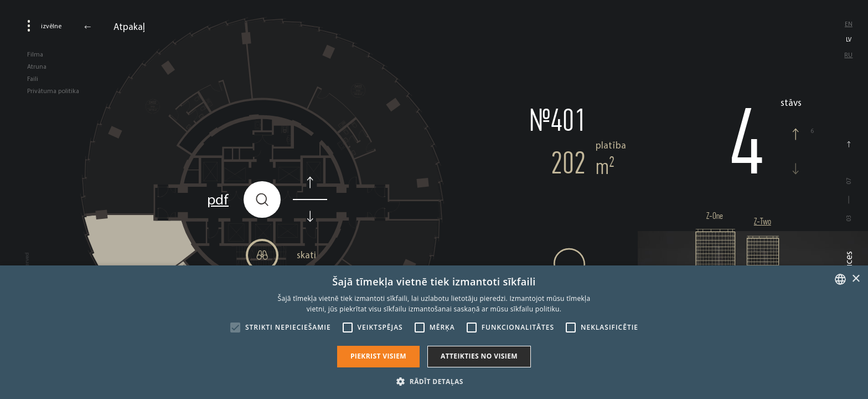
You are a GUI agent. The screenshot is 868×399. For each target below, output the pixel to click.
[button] (434, 381)
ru (848, 55)
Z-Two (763, 221)
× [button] (856, 279)
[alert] (434, 332)
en (849, 24)
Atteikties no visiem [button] (479, 356)
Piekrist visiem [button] (378, 356)
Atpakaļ (129, 27)
